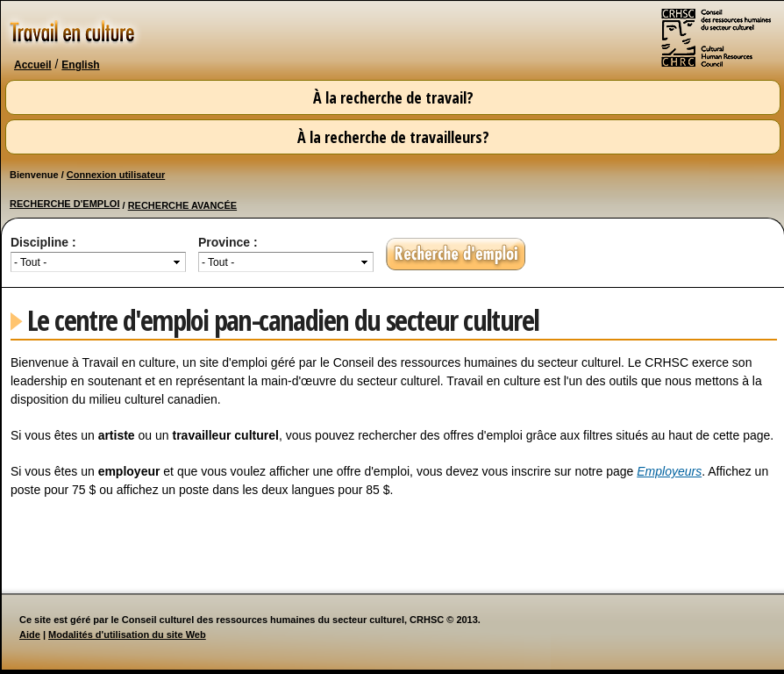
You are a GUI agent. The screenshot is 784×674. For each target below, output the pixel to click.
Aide (30, 635)
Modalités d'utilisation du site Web (127, 635)
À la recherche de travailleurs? (393, 137)
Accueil (33, 65)
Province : (228, 242)
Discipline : (43, 242)
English (80, 65)
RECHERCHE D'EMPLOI (64, 204)
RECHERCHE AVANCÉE (182, 205)
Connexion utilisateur (116, 175)
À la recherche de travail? (393, 97)
